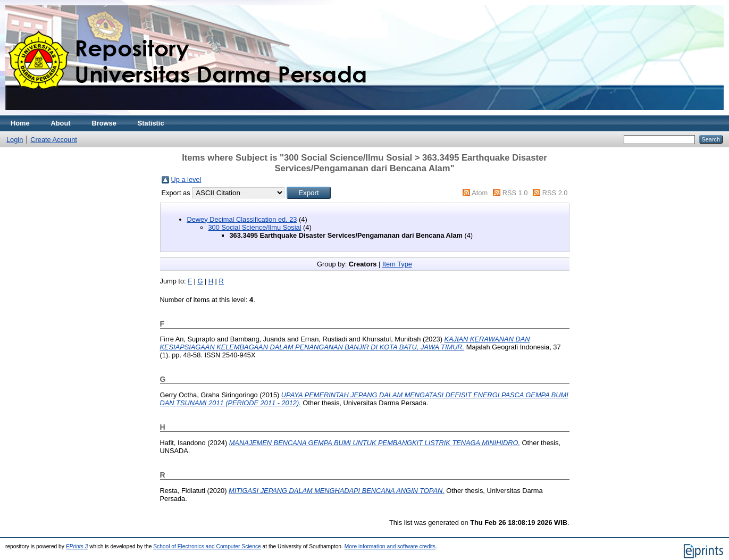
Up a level (186, 179)
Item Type (397, 264)
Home (20, 123)
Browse (104, 123)
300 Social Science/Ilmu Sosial (255, 227)
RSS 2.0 (555, 193)
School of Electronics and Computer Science (207, 546)
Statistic (151, 123)
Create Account (54, 140)
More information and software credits (390, 546)
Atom (480, 193)
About (61, 123)
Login (15, 140)
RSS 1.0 (515, 193)
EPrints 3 (77, 546)
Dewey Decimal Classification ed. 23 (242, 219)
